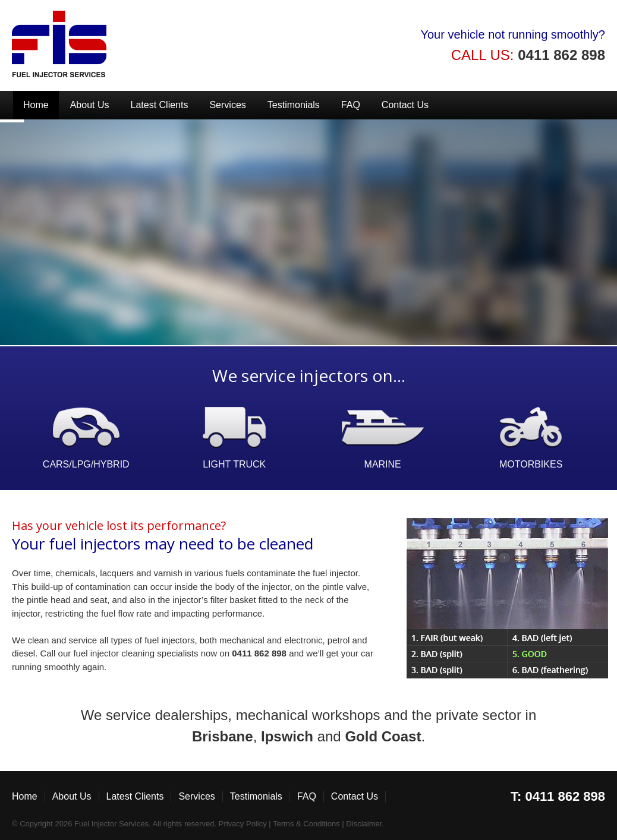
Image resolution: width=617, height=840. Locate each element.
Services (227, 105)
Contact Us (405, 105)
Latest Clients (160, 105)
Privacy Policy (243, 824)
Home (36, 105)
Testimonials (294, 105)
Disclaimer (364, 824)
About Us (90, 105)
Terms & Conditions (306, 824)
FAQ (351, 105)
